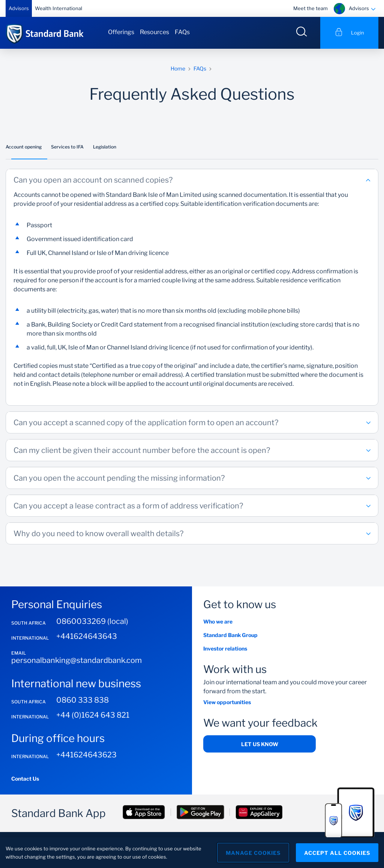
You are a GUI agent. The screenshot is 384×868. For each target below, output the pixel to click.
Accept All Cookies (337, 853)
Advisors (19, 8)
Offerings (121, 32)
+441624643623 (86, 755)
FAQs (182, 32)
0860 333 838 (82, 700)
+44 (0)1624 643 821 (93, 715)
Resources (154, 32)
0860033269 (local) (92, 621)
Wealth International (58, 8)
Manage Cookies (253, 853)
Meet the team (310, 8)
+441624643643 (87, 636)
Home (178, 68)
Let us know (260, 744)
